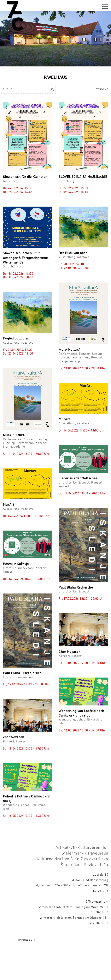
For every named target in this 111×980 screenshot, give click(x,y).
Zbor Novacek (13, 734)
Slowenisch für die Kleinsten (25, 177)
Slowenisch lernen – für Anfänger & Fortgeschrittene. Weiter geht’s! (26, 258)
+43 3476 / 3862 (59, 920)
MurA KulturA (70, 350)
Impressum (27, 975)
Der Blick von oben (73, 253)
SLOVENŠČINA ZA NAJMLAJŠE (83, 177)
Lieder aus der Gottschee (78, 478)
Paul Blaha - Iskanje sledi (23, 695)
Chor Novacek (69, 627)
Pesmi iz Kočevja (16, 564)
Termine (102, 90)
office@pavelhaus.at (87, 920)
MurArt (64, 419)
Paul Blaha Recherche (76, 588)
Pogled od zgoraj (16, 339)
